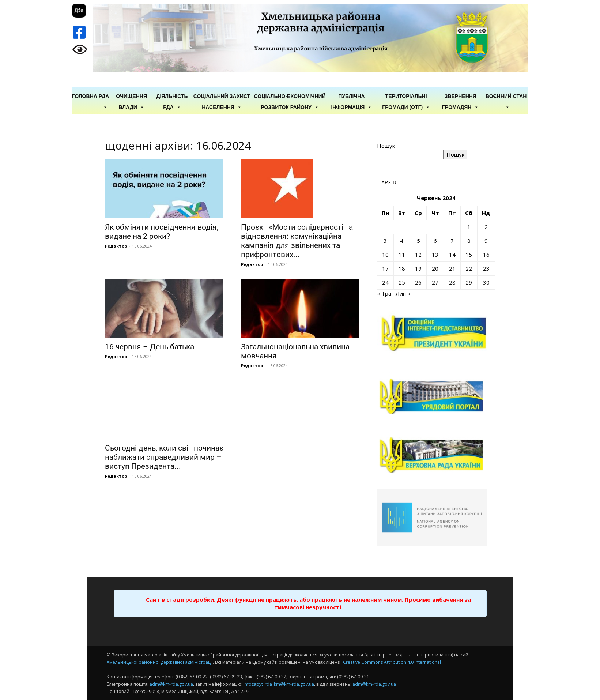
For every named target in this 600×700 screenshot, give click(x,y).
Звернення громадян (460, 97)
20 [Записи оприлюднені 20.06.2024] (435, 268)
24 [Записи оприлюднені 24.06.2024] (385, 282)
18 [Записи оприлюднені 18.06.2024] (402, 268)
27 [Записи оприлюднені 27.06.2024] (435, 282)
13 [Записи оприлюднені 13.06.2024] (435, 255)
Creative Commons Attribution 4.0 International (392, 662)
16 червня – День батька (150, 347)
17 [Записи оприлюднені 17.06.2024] (385, 268)
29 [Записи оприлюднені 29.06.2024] (469, 282)
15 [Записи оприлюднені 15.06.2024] (469, 255)
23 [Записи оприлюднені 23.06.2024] (486, 268)
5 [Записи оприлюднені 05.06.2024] (418, 241)
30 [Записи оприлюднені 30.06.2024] (486, 282)
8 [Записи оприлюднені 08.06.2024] (469, 241)
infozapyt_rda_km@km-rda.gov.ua (279, 684)
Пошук (386, 146)
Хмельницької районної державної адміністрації (160, 662)
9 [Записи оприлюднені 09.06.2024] (486, 241)
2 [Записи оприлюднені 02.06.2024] (486, 227)
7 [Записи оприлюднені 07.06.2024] (452, 241)
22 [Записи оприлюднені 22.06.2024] (469, 268)
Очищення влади (131, 97)
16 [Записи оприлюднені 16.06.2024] (486, 255)
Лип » (403, 293)
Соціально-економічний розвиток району (290, 97)
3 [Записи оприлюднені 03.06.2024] (385, 241)
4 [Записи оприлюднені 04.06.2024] (402, 241)
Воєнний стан (506, 97)
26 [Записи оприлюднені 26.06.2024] (418, 282)
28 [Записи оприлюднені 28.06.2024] (452, 282)
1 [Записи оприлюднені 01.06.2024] (469, 227)
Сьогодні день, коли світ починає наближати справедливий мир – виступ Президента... (164, 457)
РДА (104, 97)
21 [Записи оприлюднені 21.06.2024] (452, 268)
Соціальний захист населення (222, 97)
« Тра (384, 293)
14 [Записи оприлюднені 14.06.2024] (452, 255)
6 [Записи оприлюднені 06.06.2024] (435, 241)
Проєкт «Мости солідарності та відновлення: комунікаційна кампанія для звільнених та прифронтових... (297, 241)
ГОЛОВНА (85, 96)
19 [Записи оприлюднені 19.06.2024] (418, 268)
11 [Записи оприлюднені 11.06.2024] (402, 255)
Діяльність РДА (172, 97)
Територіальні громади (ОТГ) (406, 97)
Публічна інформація (351, 97)
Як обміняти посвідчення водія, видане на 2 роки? (162, 232)
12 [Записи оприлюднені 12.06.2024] (418, 255)
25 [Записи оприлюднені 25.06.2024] (402, 282)
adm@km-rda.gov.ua (171, 684)
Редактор (116, 246)
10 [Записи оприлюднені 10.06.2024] (385, 255)
